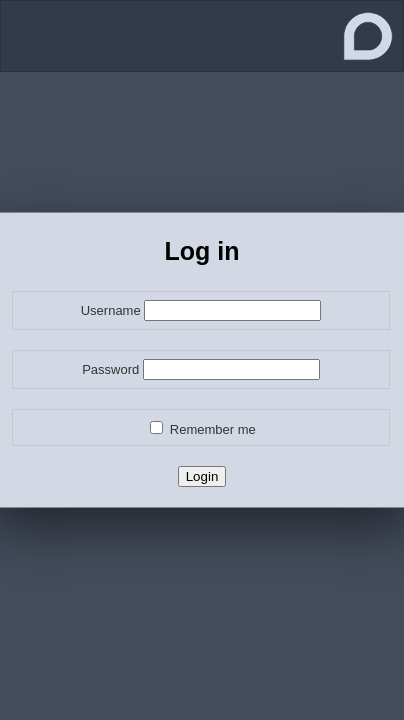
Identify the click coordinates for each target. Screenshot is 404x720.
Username (111, 310)
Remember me (213, 429)
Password (110, 369)
